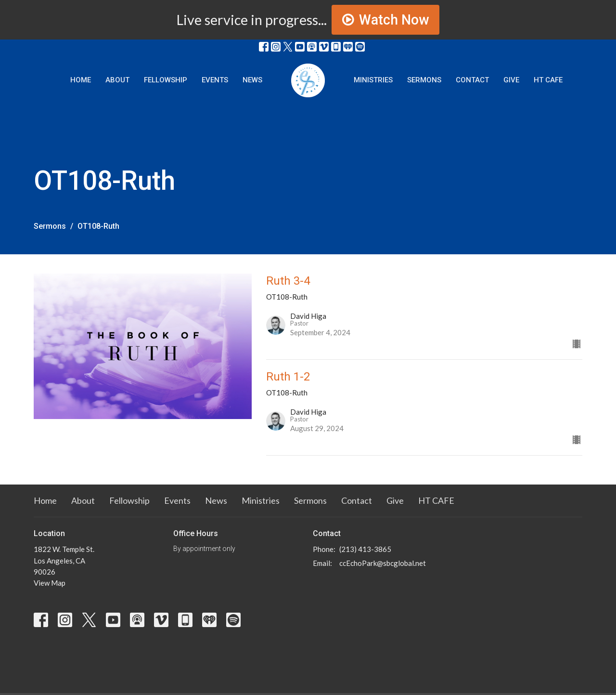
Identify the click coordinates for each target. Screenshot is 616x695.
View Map (50, 583)
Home (81, 80)
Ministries (373, 80)
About (117, 80)
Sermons (424, 80)
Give (511, 80)
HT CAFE (548, 80)
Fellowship (166, 80)
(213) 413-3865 (365, 549)
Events (215, 80)
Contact (472, 80)
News (252, 80)
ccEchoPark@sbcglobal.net (383, 563)
